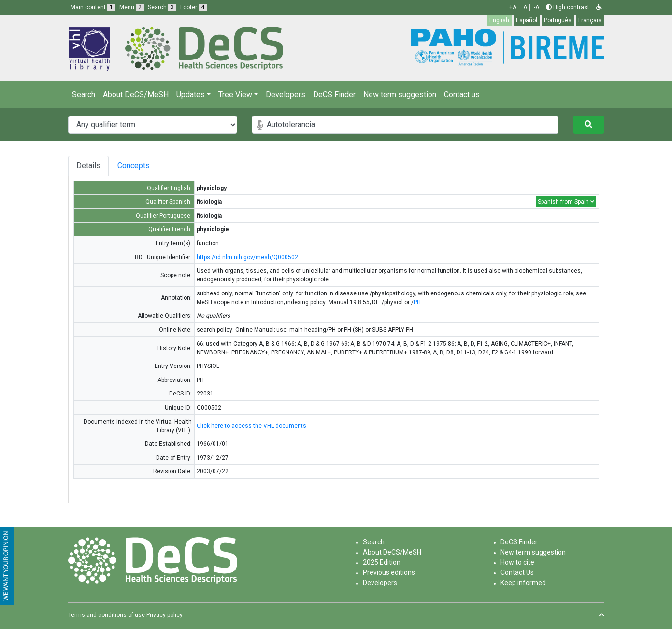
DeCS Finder (334, 95)
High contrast (568, 7)
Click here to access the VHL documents (251, 426)
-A (536, 7)
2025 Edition (382, 562)
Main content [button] (93, 7)
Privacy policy (164, 615)
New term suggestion (400, 95)
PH (417, 302)
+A (513, 7)
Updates (191, 95)
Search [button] (162, 7)
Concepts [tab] (147, 166)
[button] (599, 7)
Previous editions (389, 572)
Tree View (235, 95)
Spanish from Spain (566, 202)
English (499, 20)
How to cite (517, 562)
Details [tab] (88, 166)
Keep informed (523, 583)
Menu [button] (132, 7)
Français (590, 20)
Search (84, 95)
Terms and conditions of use (107, 615)
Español (527, 20)
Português (558, 20)
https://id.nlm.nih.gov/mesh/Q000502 (247, 257)
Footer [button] (193, 7)
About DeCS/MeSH (136, 95)
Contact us (462, 95)
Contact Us (517, 572)
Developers (286, 95)
